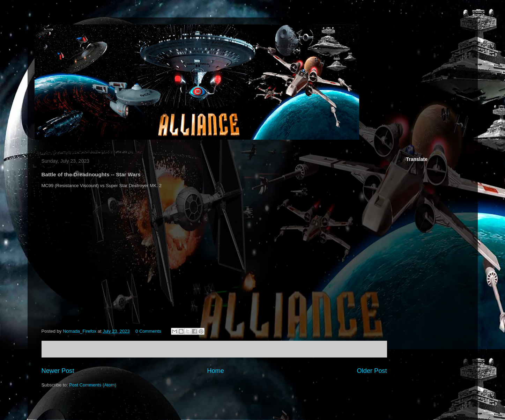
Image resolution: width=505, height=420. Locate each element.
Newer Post (58, 371)
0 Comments (148, 331)
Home (216, 371)
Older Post (372, 371)
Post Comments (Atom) (93, 385)
